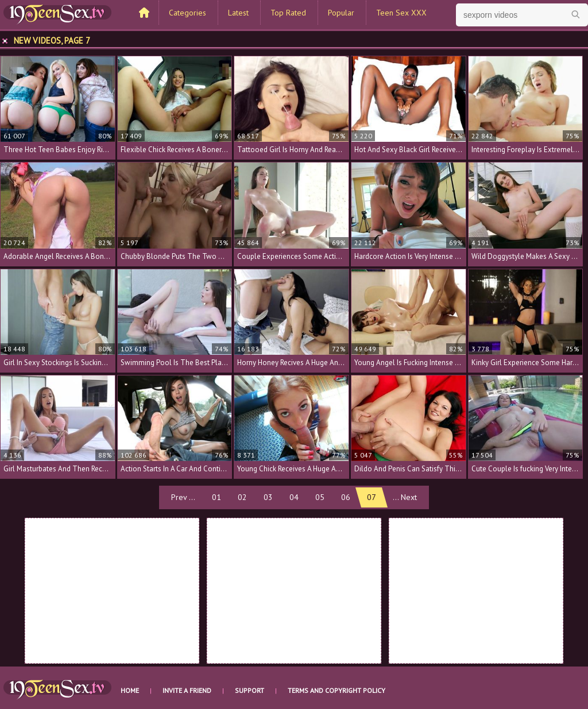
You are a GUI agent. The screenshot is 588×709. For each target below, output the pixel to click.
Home (130, 690)
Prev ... (183, 497)
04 (294, 497)
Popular (341, 13)
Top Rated (288, 13)
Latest (238, 13)
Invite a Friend (187, 690)
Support (249, 690)
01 (216, 497)
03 (268, 497)
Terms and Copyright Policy (336, 690)
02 (242, 497)
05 (320, 497)
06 (346, 497)
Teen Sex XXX (401, 13)
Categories (187, 13)
